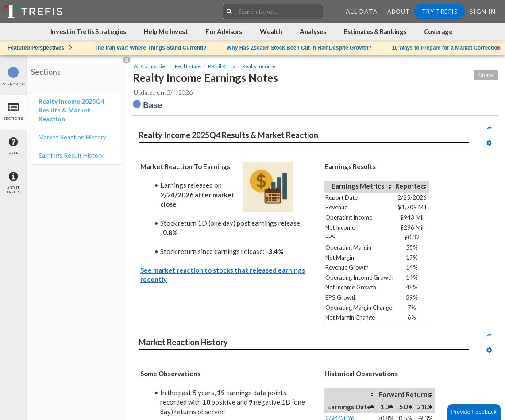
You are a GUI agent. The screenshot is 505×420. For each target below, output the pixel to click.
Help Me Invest (166, 31)
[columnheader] (359, 186)
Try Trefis (439, 11)
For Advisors (224, 31)
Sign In (483, 11)
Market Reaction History (72, 137)
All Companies (151, 66)
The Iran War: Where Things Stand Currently (150, 48)
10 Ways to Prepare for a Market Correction (446, 48)
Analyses (313, 31)
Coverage (438, 31)
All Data (362, 11)
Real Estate (188, 66)
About (399, 12)
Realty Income (259, 66)
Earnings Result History (71, 155)
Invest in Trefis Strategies (88, 31)
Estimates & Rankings (375, 31)
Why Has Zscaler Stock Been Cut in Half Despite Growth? (299, 48)
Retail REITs (222, 66)
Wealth (271, 31)
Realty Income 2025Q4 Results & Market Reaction (71, 110)
